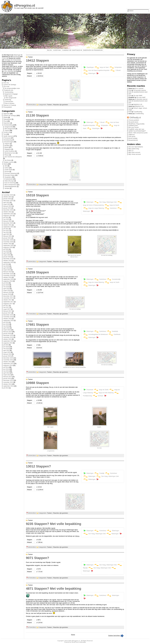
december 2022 (8, 210)
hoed (46, 480)
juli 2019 (6, 264)
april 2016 (6, 328)
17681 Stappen (37, 325)
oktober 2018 (7, 277)
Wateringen (17, 55)
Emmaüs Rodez (9, 175)
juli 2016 (6, 322)
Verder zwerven (8, 136)
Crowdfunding (138, 112)
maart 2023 (7, 204)
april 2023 (6, 202)
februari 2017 (7, 311)
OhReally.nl (135, 118)
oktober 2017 (7, 300)
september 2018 (8, 279)
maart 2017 (7, 309)
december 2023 (8, 201)
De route (7, 87)
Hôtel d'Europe (9, 181)
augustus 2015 (8, 343)
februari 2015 (7, 354)
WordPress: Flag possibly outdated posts (137, 125)
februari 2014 (7, 377)
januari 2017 (7, 313)
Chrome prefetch (134, 120)
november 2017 (8, 298)
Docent (7, 172)
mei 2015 (6, 349)
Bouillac (7, 146)
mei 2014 (6, 371)
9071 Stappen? (37, 558)
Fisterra (4, 58)
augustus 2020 (8, 247)
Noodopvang (8, 140)
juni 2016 (6, 324)
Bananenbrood (133, 140)
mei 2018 (6, 287)
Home (73, 635)
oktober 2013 (7, 384)
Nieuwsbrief (8, 119)
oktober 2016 (7, 319)
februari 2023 (7, 206)
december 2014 (8, 358)
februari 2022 (7, 221)
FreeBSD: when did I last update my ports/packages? (137, 130)
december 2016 (8, 315)
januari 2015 (7, 356)
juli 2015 (6, 345)
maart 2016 (7, 330)
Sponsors (7, 123)
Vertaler (7, 188)
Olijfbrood (132, 135)
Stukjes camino (9, 162)
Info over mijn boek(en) (136, 147)
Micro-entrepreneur (10, 185)
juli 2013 (6, 388)
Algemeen (6, 114)
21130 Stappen (37, 115)
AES (6, 166)
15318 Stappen (37, 195)
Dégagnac (8, 149)
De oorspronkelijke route (12, 88)
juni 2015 (6, 347)
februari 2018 (7, 292)
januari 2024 (7, 199)
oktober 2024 (7, 197)
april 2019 (6, 268)
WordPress (75, 642)
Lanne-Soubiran (9, 151)
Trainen (7, 131)
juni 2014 (6, 369)
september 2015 (8, 341)
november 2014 (8, 360)
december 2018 (8, 274)
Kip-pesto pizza (133, 122)
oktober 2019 (7, 261)
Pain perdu (132, 137)
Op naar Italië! (138, 96)
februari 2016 (7, 332)
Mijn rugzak (9, 96)
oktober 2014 (7, 362)
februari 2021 (7, 236)
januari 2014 (7, 379)
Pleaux (7, 155)
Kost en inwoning (10, 183)
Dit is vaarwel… (140, 89)
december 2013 (8, 380)
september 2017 (8, 302)
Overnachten (9, 102)
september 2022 (8, 214)
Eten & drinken (10, 103)
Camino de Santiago (10, 85)
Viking (77, 536)
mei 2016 (6, 326)
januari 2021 (7, 238)
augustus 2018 (8, 281)
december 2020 (8, 240)
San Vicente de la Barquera (13, 157)
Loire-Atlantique (9, 71)
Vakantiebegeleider (10, 187)
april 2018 (6, 289)
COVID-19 (7, 132)
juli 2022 (6, 217)
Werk (6, 164)
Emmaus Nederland (11, 173)
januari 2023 (7, 208)
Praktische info (8, 90)
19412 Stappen (37, 60)
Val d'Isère (8, 160)
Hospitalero (8, 177)
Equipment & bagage (11, 94)
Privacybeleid (7, 107)
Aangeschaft (8, 127)
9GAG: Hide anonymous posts (138, 133)
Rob (130, 90)
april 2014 (6, 373)
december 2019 (8, 259)
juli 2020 (6, 249)
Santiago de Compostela (12, 60)
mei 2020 (6, 251)
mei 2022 (6, 219)
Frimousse (7, 138)
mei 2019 (6, 266)
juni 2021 (6, 231)
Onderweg (8, 100)
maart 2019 (7, 270)
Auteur (7, 168)
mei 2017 (6, 307)
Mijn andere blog (134, 149)
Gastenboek (9, 179)
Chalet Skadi (8, 170)
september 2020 (8, 246)
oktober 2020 (7, 244)
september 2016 (8, 320)
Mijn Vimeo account (135, 154)
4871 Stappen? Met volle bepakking (53, 589)
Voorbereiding (9, 92)
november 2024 (8, 195)
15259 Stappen (37, 272)
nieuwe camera (60, 137)
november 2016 (8, 317)
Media (6, 117)
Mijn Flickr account (134, 152)
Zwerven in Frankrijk (10, 105)
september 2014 (8, 364)
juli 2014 (6, 367)
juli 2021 (6, 229)
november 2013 (8, 382)
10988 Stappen (37, 383)
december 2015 (8, 335)
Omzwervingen (9, 142)
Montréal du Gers (10, 153)
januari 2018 (7, 294)
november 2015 (8, 337)
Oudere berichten (116, 636)
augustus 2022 (8, 216)
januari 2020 (7, 257)
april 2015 (6, 350)
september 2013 (8, 386)
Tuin (5, 134)
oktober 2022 (7, 212)
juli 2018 (6, 283)
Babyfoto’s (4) (138, 104)
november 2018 (8, 276)
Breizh (6, 147)
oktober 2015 (7, 339)
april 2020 (6, 253)
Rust (5, 121)
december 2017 (8, 296)
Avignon (7, 144)
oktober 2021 (7, 225)
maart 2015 (7, 352)
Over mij (6, 83)
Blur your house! (134, 127)
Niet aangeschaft (11, 98)
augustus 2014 (8, 365)
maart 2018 (7, 291)
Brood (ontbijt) (133, 138)
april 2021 (6, 234)
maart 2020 (7, 255)
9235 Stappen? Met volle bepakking (53, 524)
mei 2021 (6, 232)
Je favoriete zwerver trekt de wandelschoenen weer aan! (138, 92)
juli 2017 (6, 305)
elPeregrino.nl (24, 6)
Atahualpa (83, 642)
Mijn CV (131, 151)
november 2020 (8, 242)
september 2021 (8, 227)
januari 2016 (7, 334)
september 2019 (8, 262)
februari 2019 (7, 272)
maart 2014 (7, 375)
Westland (16, 57)
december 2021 (8, 223)
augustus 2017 (8, 304)
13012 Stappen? (38, 466)
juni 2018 (6, 285)
